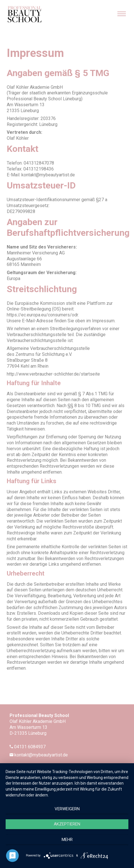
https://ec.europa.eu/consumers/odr (42, 315)
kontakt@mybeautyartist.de (41, 755)
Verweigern (67, 809)
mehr (67, 840)
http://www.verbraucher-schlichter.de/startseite (53, 374)
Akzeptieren (67, 824)
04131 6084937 (30, 747)
